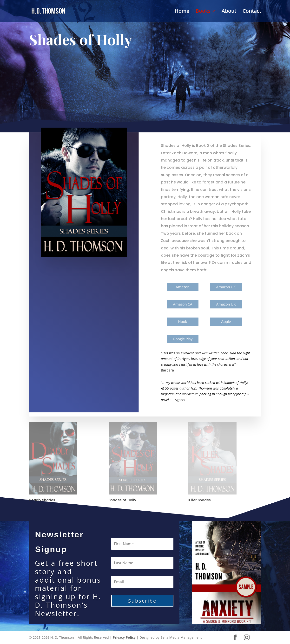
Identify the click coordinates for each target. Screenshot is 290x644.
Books (203, 12)
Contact (252, 12)
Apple (226, 322)
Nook (183, 322)
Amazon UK (226, 287)
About (229, 12)
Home (182, 12)
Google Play (183, 339)
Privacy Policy (124, 637)
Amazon (183, 287)
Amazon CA (183, 304)
